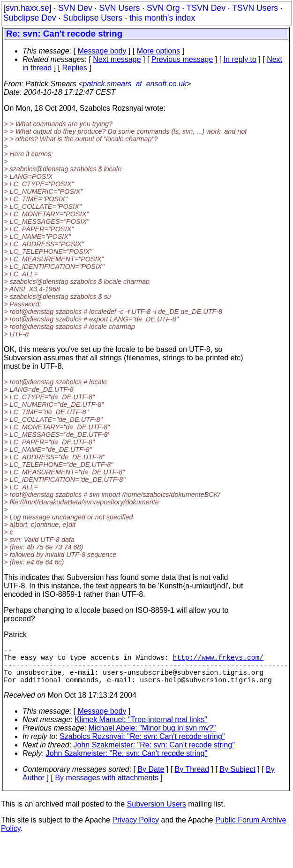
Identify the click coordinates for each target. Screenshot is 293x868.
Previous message (182, 59)
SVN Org (163, 8)
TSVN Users (255, 8)
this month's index (162, 18)
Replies (75, 68)
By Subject (237, 779)
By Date (151, 779)
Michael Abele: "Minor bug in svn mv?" (152, 737)
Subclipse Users (93, 18)
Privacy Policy (135, 829)
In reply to (240, 59)
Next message (117, 59)
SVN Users (119, 8)
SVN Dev (75, 8)
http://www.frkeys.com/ (218, 661)
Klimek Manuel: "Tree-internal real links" (141, 729)
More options (159, 51)
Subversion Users (157, 813)
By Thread (192, 779)
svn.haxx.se (27, 8)
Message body (102, 51)
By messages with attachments (107, 787)
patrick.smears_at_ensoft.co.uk (134, 84)
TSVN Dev (206, 8)
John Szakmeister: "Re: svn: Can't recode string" (154, 754)
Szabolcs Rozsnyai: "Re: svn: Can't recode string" (142, 746)
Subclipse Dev (30, 18)
